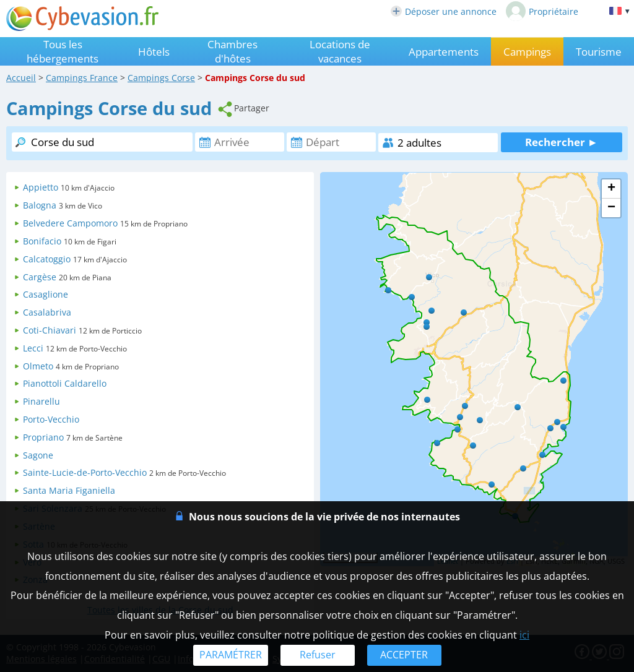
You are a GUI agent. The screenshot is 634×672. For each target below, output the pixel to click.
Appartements (444, 52)
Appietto (41, 187)
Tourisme (599, 52)
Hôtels (154, 52)
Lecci (33, 348)
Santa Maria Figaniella (69, 490)
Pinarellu (41, 401)
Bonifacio (42, 241)
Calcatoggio (47, 259)
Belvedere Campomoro (70, 223)
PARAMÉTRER (231, 655)
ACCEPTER (404, 655)
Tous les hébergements (63, 51)
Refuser (318, 655)
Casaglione (46, 294)
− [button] (611, 208)
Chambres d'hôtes (232, 51)
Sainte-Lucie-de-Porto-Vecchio (85, 472)
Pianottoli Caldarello (65, 383)
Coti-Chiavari (50, 330)
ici (524, 635)
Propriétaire (542, 11)
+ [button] (611, 189)
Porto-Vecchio (51, 419)
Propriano (43, 437)
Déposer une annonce (444, 11)
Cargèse (40, 277)
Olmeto (38, 366)
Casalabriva (47, 312)
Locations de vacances (340, 51)
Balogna (40, 205)
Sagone (38, 455)
